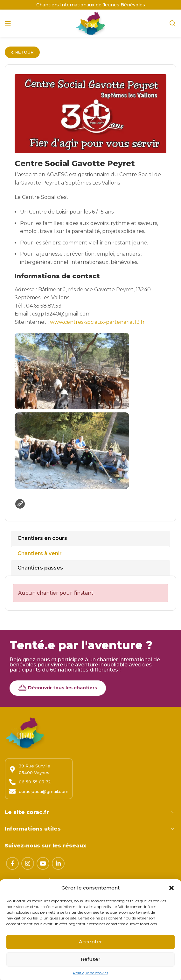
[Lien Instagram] (28, 863)
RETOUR (22, 52)
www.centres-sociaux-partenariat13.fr (97, 322)
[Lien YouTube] (43, 863)
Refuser (91, 971)
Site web (20, 504)
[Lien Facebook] (12, 863)
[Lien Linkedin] (58, 863)
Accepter (90, 953)
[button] (171, 899)
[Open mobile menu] (8, 23)
